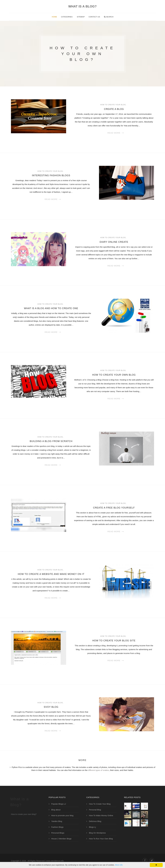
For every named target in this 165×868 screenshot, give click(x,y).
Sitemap (81, 17)
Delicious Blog (95, 821)
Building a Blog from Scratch (51, 441)
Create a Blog (114, 109)
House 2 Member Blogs (61, 839)
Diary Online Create (114, 242)
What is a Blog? (82, 6)
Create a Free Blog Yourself (114, 508)
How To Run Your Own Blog (101, 839)
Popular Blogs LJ (59, 804)
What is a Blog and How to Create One (51, 308)
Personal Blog (95, 810)
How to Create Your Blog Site (114, 641)
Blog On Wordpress (97, 833)
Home (54, 17)
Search (109, 17)
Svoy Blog (51, 707)
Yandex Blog (57, 821)
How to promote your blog (62, 815)
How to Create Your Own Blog (114, 375)
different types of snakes (98, 770)
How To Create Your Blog (113, 105)
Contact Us (94, 17)
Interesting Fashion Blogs (51, 175)
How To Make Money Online (101, 815)
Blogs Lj (92, 827)
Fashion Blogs (57, 827)
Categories (67, 17)
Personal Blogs (58, 833)
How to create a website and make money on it (51, 574)
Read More (114, 133)
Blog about (56, 810)
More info (119, 865)
